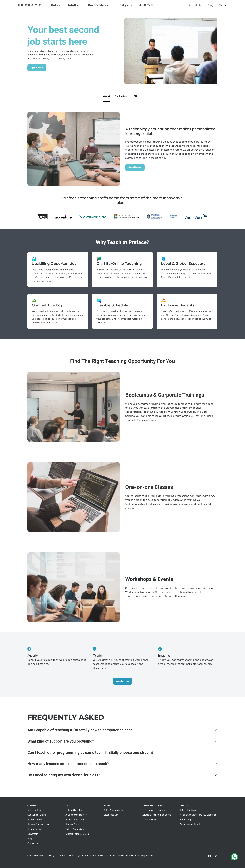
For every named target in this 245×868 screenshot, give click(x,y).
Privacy (51, 856)
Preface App (185, 820)
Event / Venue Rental (190, 825)
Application (121, 96)
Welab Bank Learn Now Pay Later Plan (198, 815)
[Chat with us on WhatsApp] (235, 858)
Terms (61, 856)
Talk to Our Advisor (75, 830)
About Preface (34, 810)
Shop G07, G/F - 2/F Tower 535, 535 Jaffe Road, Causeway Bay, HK (101, 856)
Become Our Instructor (39, 825)
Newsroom (33, 834)
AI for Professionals (113, 810)
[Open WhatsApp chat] (235, 858)
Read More (135, 167)
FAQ (135, 96)
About (107, 96)
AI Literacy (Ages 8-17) (76, 815)
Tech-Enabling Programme (154, 810)
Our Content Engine (37, 815)
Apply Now (38, 68)
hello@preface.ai (146, 856)
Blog (30, 839)
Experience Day (111, 815)
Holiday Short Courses (76, 810)
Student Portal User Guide (78, 834)
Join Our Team (35, 820)
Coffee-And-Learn (188, 810)
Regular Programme (75, 820)
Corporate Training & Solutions (156, 815)
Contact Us (33, 844)
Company (32, 806)
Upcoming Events (36, 830)
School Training (149, 820)
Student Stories (73, 825)
